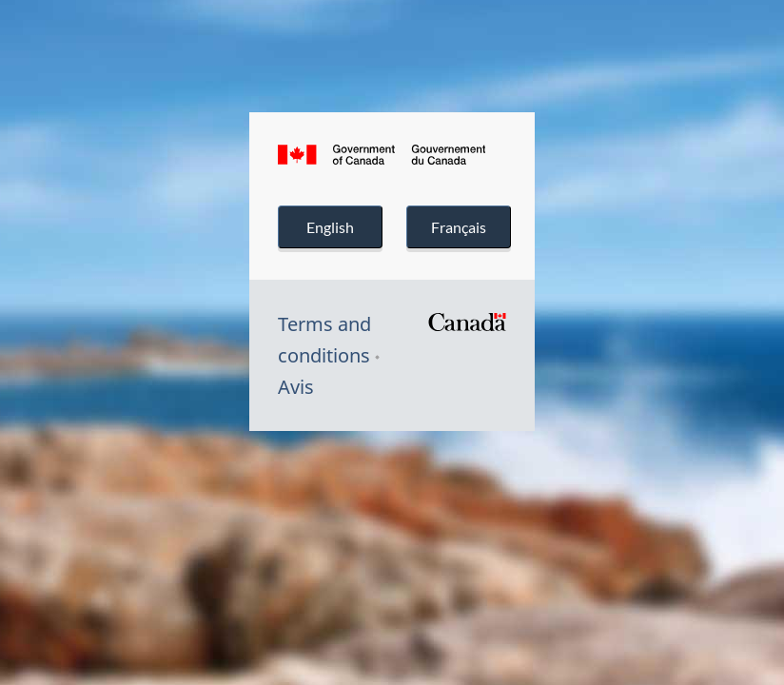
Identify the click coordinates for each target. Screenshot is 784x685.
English (330, 227)
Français (458, 227)
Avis (296, 387)
